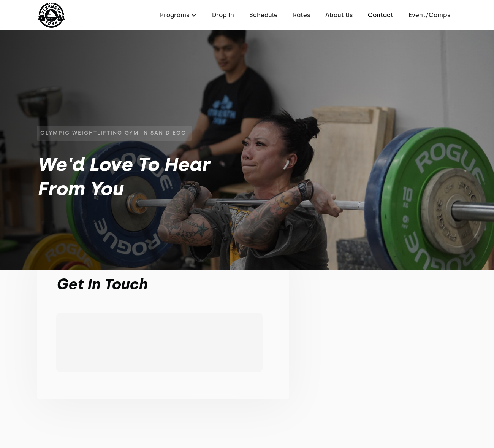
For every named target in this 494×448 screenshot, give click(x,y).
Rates (302, 15)
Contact (381, 15)
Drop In (223, 15)
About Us (339, 15)
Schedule (264, 15)
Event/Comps (429, 15)
